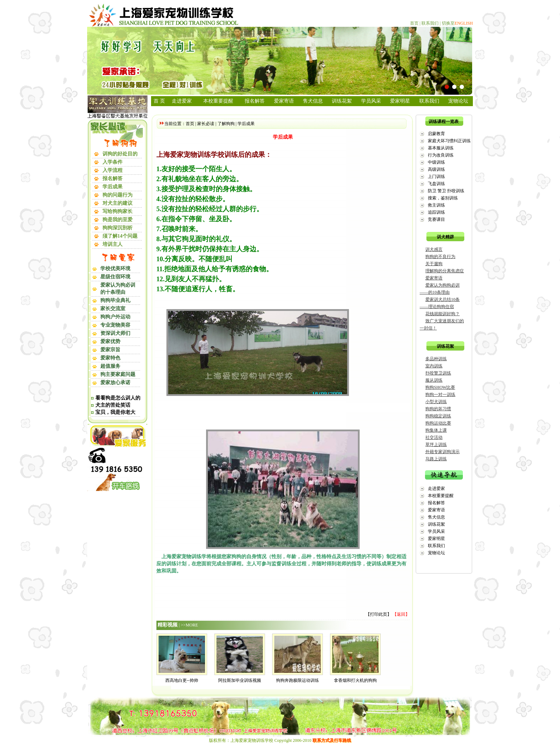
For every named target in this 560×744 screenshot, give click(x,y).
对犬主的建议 (117, 203)
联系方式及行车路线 (332, 740)
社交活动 (434, 437)
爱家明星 (400, 101)
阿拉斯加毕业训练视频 (240, 680)
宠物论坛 (458, 101)
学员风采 (371, 101)
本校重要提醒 (218, 101)
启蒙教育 (436, 134)
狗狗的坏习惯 (438, 409)
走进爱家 (182, 101)
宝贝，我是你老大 (115, 412)
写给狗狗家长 (117, 211)
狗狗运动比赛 (438, 423)
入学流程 (112, 170)
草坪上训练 (436, 445)
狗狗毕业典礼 (115, 300)
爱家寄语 (284, 101)
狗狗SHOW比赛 (440, 387)
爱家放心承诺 (115, 383)
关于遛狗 (434, 264)
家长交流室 (113, 309)
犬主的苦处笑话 (113, 405)
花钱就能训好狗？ (442, 314)
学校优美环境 (115, 269)
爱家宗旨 (110, 350)
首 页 (159, 101)
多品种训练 (436, 359)
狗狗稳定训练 (438, 416)
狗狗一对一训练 (440, 395)
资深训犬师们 (115, 333)
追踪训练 (436, 212)
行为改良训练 (441, 155)
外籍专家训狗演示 (442, 452)
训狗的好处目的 (120, 154)
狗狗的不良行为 (440, 257)
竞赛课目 (436, 219)
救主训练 (436, 205)
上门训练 (436, 177)
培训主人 (112, 244)
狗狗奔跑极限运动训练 (297, 680)
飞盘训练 (436, 184)
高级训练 (436, 169)
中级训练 (436, 162)
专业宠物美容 (115, 325)
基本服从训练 (441, 148)
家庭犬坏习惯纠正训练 (449, 141)
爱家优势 (110, 341)
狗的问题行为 (117, 195)
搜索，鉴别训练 (443, 198)
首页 (414, 23)
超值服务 (110, 366)
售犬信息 (313, 101)
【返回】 (401, 614)
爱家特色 (110, 358)
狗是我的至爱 (117, 220)
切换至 (457, 23)
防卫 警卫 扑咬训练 (446, 191)
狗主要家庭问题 (118, 374)
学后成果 (112, 187)
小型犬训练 (436, 402)
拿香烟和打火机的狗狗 (355, 680)
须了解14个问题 (120, 236)
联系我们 (430, 23)
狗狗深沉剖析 (117, 228)
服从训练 (434, 380)
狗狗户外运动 (115, 317)
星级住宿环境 (115, 277)
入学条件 (112, 162)
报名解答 (112, 178)
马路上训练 (436, 459)
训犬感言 (434, 249)
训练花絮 (342, 101)
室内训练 (434, 366)
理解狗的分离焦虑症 (445, 271)
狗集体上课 (436, 430)
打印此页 (379, 614)
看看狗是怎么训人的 (118, 398)
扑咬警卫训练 (438, 373)
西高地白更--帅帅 (182, 680)
